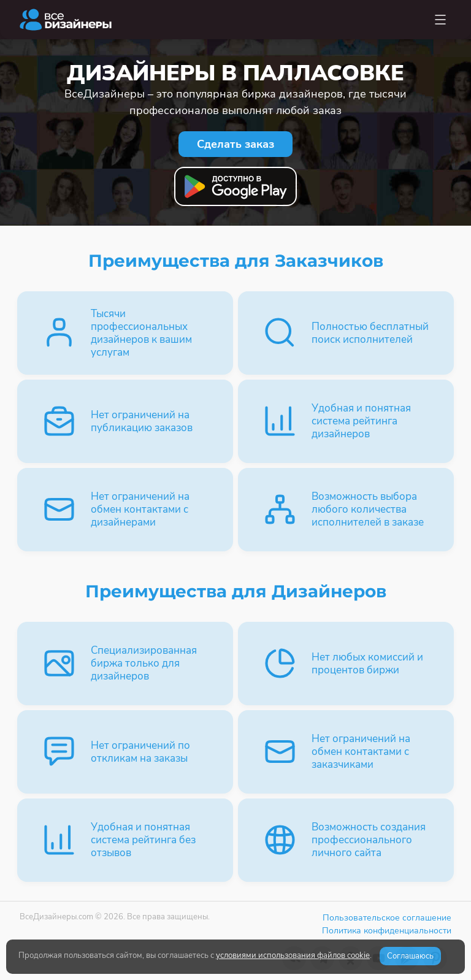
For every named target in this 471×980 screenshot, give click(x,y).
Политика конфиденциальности (387, 931)
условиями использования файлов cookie (293, 955)
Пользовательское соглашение (387, 918)
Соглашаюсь (410, 956)
